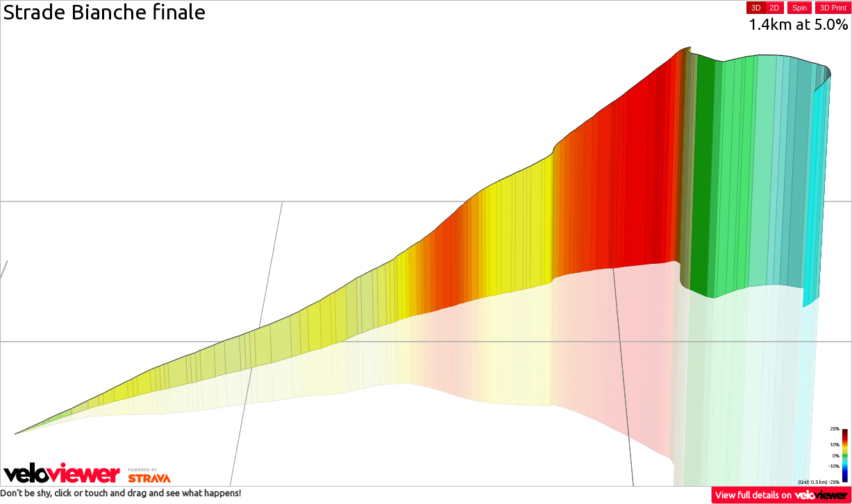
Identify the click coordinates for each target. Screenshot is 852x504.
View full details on (782, 495)
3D (756, 8)
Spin (800, 8)
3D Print (833, 8)
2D (775, 8)
